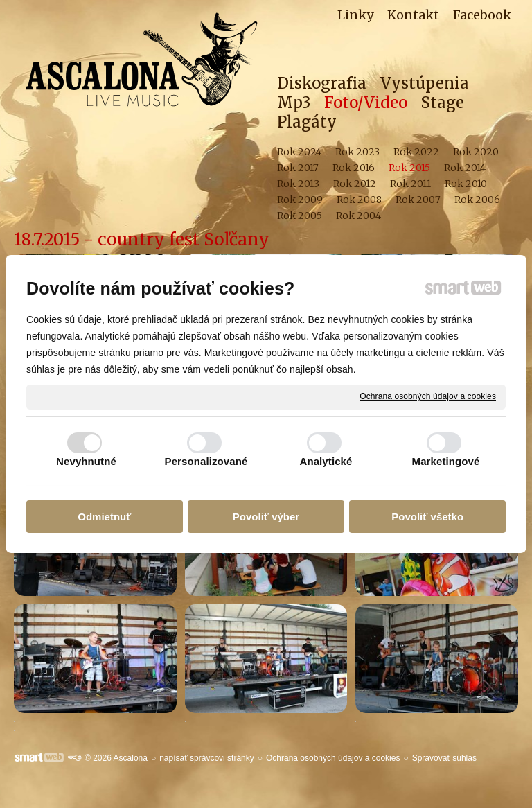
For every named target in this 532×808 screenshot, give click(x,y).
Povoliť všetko (427, 517)
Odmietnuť (104, 517)
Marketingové (446, 461)
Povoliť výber (266, 517)
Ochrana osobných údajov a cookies (428, 396)
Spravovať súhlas (444, 758)
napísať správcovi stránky (207, 758)
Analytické (326, 461)
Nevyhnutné (86, 461)
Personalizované (206, 461)
